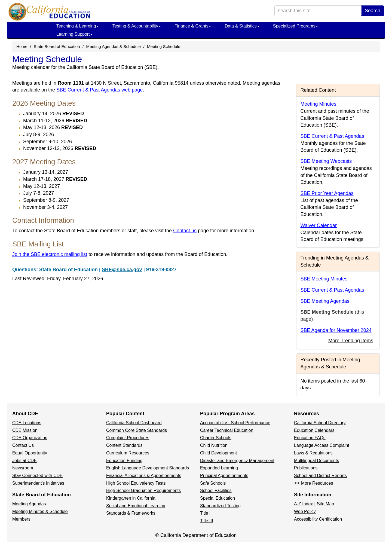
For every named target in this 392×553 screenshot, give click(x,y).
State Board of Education (57, 46)
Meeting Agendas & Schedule (113, 46)
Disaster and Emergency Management (237, 461)
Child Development (218, 453)
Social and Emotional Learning (136, 506)
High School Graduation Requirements (143, 491)
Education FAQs (310, 438)
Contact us (185, 231)
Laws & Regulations (313, 453)
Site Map (325, 504)
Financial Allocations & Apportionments (144, 476)
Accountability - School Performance (235, 423)
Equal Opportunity (30, 453)
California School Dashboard (134, 423)
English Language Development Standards (148, 468)
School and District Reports (320, 476)
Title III (206, 521)
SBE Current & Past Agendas (332, 136)
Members (21, 519)
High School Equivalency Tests (136, 483)
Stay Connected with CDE (37, 476)
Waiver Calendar (319, 225)
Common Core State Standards (137, 430)
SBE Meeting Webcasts (326, 161)
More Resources (317, 483)
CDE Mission (25, 430)
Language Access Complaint (322, 445)
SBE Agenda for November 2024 (336, 330)
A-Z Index (303, 504)
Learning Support (74, 34)
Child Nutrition (214, 445)
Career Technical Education (227, 430)
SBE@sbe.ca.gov (122, 270)
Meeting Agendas (29, 504)
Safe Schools (213, 483)
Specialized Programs (296, 26)
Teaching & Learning (78, 26)
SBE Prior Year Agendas (327, 193)
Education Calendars (314, 430)
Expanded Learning (219, 468)
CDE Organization (30, 438)
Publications (306, 468)
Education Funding (124, 461)
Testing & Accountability (137, 26)
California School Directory (320, 423)
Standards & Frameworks (131, 513)
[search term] (318, 11)
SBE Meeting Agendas (325, 301)
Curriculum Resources (128, 453)
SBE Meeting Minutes (324, 279)
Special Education (218, 498)
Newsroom (23, 468)
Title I (205, 513)
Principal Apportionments (224, 476)
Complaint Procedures (128, 438)
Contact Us (23, 445)
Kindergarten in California (131, 498)
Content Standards (124, 445)
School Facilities (216, 491)
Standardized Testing (220, 506)
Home (22, 46)
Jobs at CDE (24, 461)
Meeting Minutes (318, 104)
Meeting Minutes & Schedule (40, 511)
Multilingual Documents (316, 461)
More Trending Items (351, 341)
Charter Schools (216, 438)
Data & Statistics (242, 26)
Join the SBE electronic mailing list (50, 254)
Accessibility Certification (318, 519)
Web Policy (305, 511)
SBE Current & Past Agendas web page (99, 90)
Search (373, 11)
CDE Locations (27, 423)
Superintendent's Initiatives (38, 483)
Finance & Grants (193, 26)
